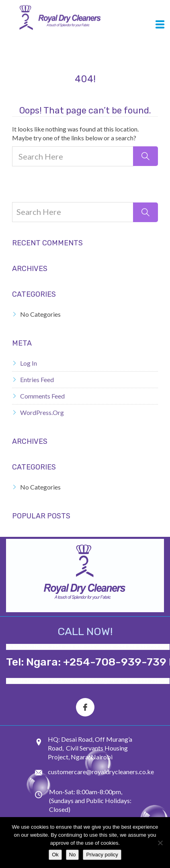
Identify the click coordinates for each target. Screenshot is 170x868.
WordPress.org (42, 412)
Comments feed (42, 396)
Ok (55, 855)
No (73, 855)
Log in (29, 363)
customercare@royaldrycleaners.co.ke (101, 772)
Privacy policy (102, 855)
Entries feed (37, 379)
